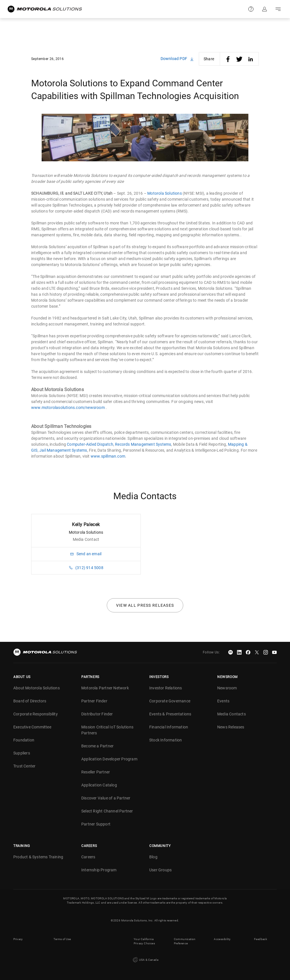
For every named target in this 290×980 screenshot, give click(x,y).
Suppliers (22, 753)
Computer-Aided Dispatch (90, 444)
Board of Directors (30, 701)
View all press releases (145, 605)
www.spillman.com (108, 456)
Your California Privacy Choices (144, 941)
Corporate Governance (170, 701)
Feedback (261, 939)
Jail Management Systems (63, 450)
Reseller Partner (96, 772)
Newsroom (227, 688)
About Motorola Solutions (37, 688)
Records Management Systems (143, 444)
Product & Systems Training (38, 857)
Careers (88, 857)
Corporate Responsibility (36, 714)
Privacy (18, 939)
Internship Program (99, 870)
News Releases (231, 727)
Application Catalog (99, 785)
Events (223, 701)
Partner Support (96, 824)
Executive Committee (32, 727)
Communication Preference (185, 941)
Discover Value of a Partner (106, 798)
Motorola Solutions (165, 193)
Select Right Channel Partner (107, 811)
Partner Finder (94, 701)
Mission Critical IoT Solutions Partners (107, 730)
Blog (153, 857)
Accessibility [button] (222, 939)
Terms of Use (62, 939)
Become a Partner (97, 746)
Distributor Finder (97, 714)
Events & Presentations (170, 714)
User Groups (160, 870)
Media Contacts (232, 714)
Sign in (265, 9)
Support (251, 9)
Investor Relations (166, 688)
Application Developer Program (109, 759)
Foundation (24, 740)
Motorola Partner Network (105, 688)
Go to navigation (278, 9)
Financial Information (169, 727)
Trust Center (24, 766)
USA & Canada (145, 960)
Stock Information (166, 740)
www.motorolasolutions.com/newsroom (68, 408)
